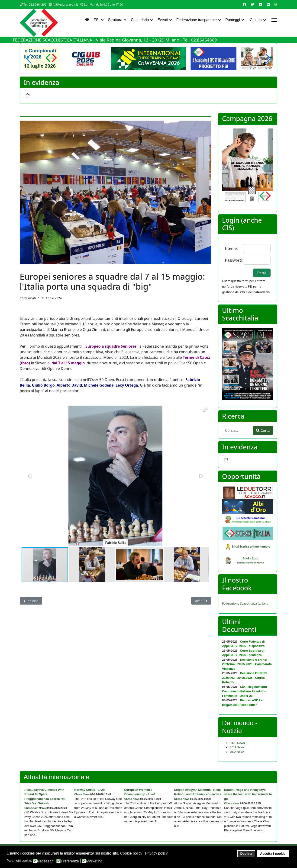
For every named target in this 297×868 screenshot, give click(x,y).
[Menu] (274, 20)
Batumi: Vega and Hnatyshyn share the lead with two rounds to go (248, 794)
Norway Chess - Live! (90, 790)
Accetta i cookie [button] (273, 854)
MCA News (237, 752)
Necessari (45, 861)
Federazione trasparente (197, 20)
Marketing (94, 861)
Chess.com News (35, 808)
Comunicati (28, 298)
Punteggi (233, 20)
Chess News (82, 794)
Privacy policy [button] (156, 853)
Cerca (263, 430)
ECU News (237, 747)
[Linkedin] (268, 4)
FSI (97, 20)
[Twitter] (252, 4)
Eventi (162, 20)
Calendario (140, 20)
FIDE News (237, 743)
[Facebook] (245, 4)
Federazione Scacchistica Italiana (245, 603)
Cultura (256, 20)
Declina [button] (246, 854)
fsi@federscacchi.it (65, 5)
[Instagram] (276, 4)
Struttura (115, 20)
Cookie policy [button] (131, 853)
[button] (268, 59)
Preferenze (70, 861)
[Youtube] (261, 4)
